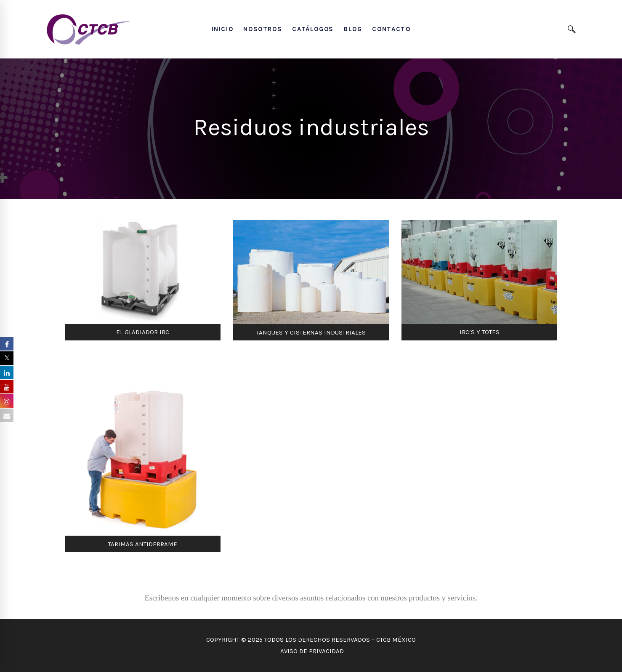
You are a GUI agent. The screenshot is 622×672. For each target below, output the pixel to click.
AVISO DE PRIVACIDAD (311, 651)
